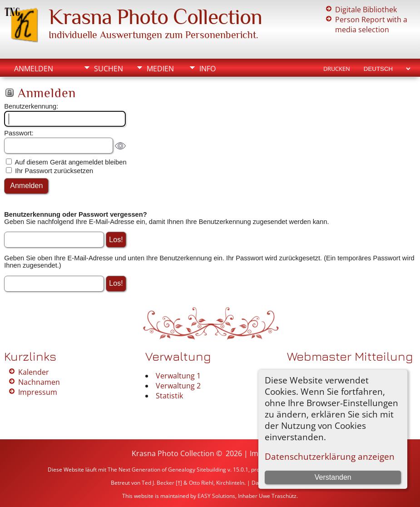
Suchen (109, 69)
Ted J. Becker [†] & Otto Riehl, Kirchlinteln (193, 483)
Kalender (34, 372)
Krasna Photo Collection (155, 17)
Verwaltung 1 (178, 376)
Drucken (337, 69)
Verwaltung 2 (178, 386)
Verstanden (333, 477)
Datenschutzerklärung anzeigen (330, 456)
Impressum (38, 392)
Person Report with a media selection (371, 25)
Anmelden (34, 69)
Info (208, 69)
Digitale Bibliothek (366, 10)
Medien (160, 69)
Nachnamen (39, 382)
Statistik (169, 396)
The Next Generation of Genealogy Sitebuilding (167, 470)
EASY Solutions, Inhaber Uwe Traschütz (247, 496)
